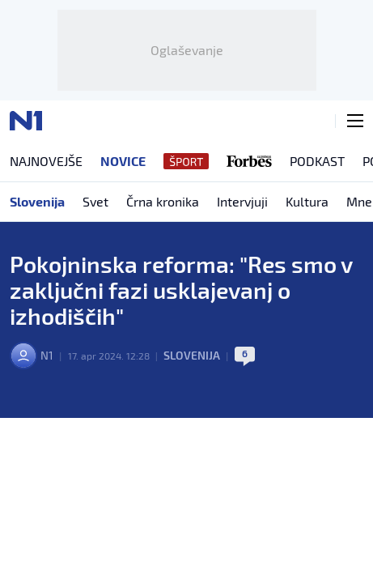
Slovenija (192, 355)
